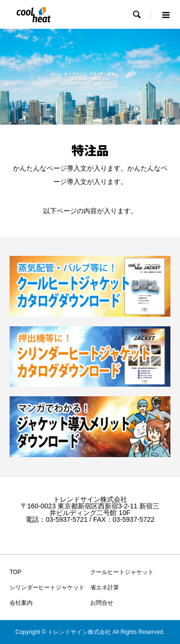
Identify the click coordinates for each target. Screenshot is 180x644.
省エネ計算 (105, 587)
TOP (15, 572)
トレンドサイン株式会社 (90, 499)
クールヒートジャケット (122, 572)
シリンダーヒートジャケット (47, 587)
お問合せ (102, 603)
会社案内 (21, 603)
